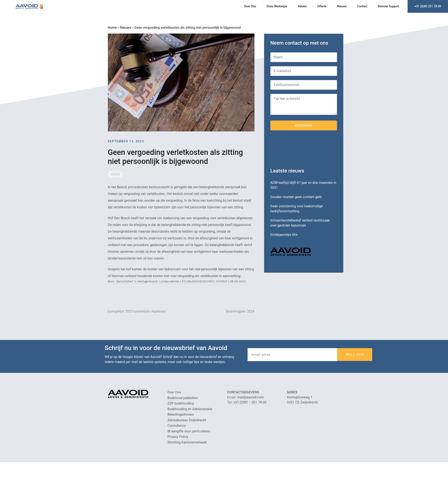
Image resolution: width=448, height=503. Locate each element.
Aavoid (116, 174)
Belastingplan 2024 (240, 311)
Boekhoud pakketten (183, 398)
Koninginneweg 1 (300, 397)
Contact (362, 6)
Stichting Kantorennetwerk (187, 442)
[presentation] (302, 149)
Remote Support (389, 6)
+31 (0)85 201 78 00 (428, 6)
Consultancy (177, 426)
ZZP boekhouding (181, 403)
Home (112, 28)
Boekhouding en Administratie (190, 409)
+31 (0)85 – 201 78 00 (250, 402)
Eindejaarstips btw (284, 235)
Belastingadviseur (181, 414)
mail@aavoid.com (250, 397)
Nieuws (342, 6)
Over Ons (250, 6)
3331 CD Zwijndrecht (302, 402)
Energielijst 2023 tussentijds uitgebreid (137, 311)
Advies (302, 6)
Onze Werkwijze (277, 6)
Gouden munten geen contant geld (296, 197)
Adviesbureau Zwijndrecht (187, 420)
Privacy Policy (178, 437)
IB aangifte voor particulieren (189, 431)
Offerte (322, 6)
